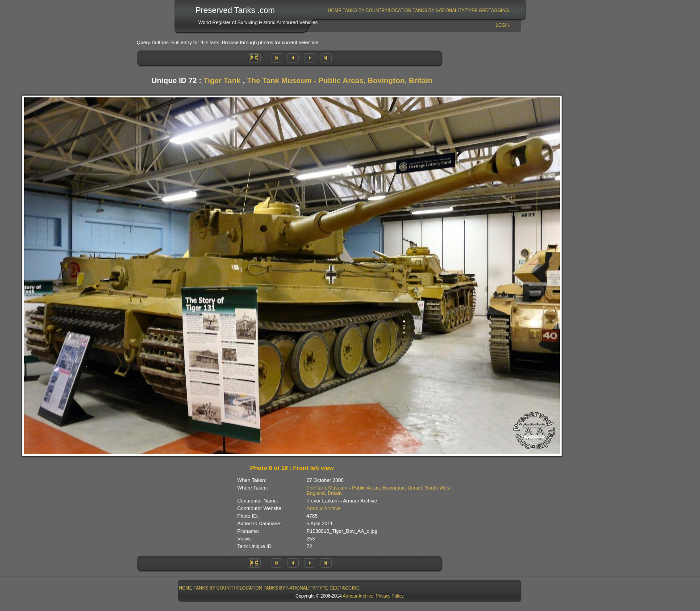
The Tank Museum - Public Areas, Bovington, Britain (340, 81)
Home (335, 10)
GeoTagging (494, 10)
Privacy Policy (390, 596)
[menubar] (418, 10)
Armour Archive (324, 508)
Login (502, 25)
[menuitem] (335, 10)
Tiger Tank (222, 81)
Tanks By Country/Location (377, 10)
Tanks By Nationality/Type (445, 10)
